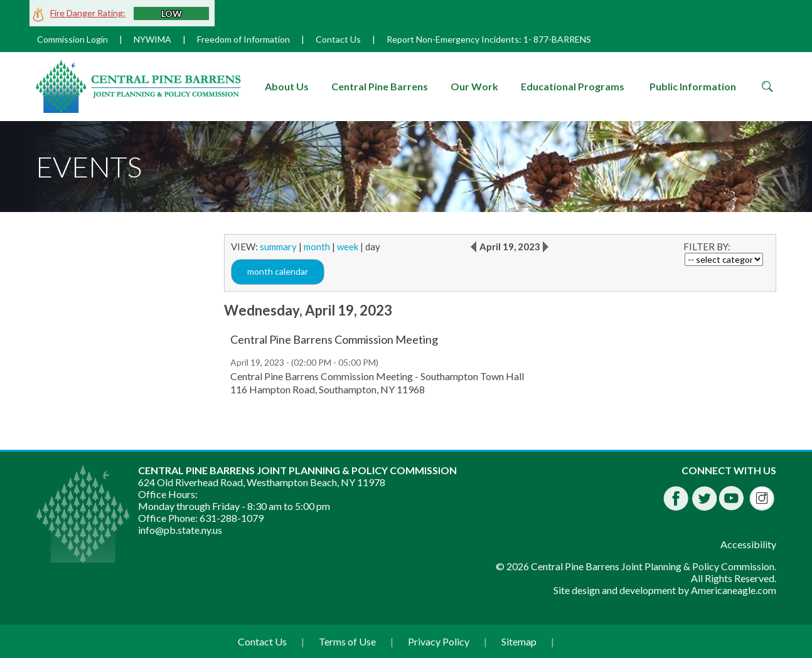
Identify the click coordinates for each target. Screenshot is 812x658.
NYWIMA (152, 39)
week (348, 247)
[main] (500, 321)
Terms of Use (347, 641)
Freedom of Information (243, 39)
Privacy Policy (439, 641)
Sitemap (519, 641)
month (317, 247)
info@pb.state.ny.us (180, 530)
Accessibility (748, 544)
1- (527, 39)
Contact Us (338, 39)
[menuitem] (287, 87)
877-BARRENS (562, 39)
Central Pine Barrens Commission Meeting (334, 339)
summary (278, 247)
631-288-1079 (232, 518)
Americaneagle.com (734, 590)
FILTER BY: (707, 247)
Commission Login (72, 39)
